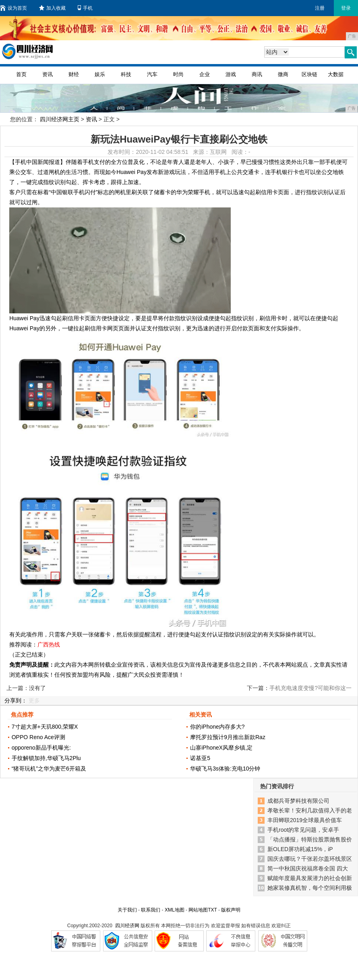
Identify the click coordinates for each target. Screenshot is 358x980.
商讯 (257, 74)
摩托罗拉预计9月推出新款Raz (228, 737)
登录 (346, 8)
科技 (126, 74)
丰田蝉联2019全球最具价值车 (305, 820)
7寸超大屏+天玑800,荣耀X (45, 727)
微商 (283, 74)
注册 (320, 8)
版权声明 (231, 910)
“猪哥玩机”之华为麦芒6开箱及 (49, 769)
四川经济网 (127, 926)
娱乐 (100, 74)
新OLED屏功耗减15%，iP (300, 849)
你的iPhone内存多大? (217, 727)
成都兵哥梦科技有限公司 (298, 801)
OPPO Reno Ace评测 (38, 737)
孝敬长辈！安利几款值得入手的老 (310, 810)
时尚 (178, 74)
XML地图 (175, 910)
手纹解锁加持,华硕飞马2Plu (46, 758)
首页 (21, 74)
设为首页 (13, 8)
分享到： (16, 700)
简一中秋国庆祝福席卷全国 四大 (308, 868)
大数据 (336, 74)
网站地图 (198, 910)
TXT (212, 910)
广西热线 (49, 644)
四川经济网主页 (60, 119)
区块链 (309, 74)
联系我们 (151, 910)
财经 (74, 74)
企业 (205, 74)
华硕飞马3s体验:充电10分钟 (225, 769)
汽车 (152, 74)
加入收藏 (52, 8)
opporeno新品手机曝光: (41, 748)
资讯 (48, 74)
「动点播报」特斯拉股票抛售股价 (310, 839)
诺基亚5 (200, 758)
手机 (85, 8)
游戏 (231, 74)
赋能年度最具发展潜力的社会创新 (310, 878)
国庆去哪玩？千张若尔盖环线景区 (310, 859)
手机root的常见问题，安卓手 (303, 830)
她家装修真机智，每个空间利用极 (310, 888)
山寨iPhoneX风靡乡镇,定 (221, 748)
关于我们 (127, 910)
